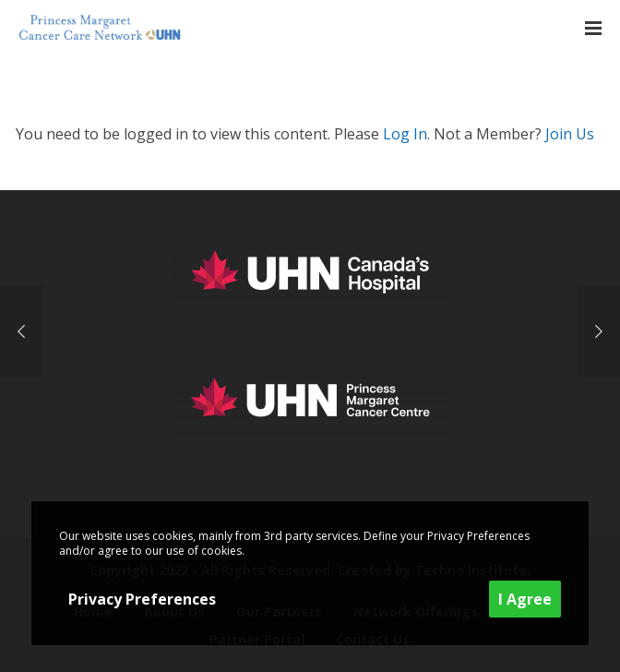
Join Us (570, 134)
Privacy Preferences (142, 599)
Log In (405, 134)
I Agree (525, 599)
